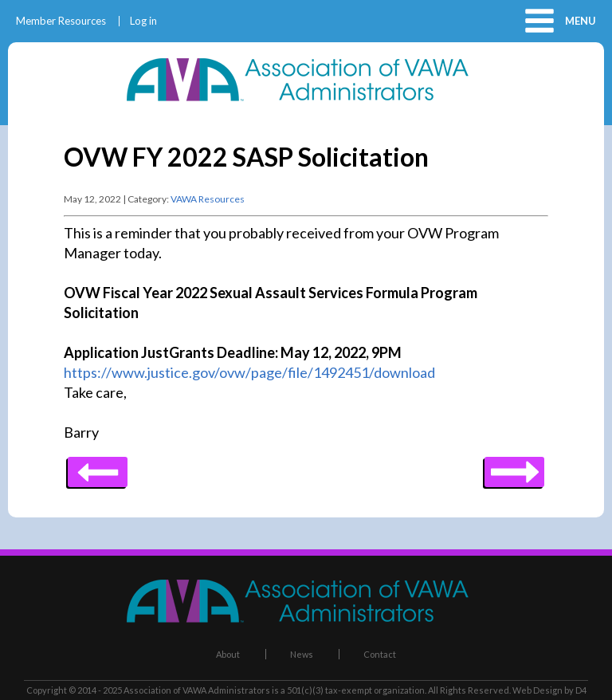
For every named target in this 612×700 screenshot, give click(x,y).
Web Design (537, 690)
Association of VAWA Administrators (197, 690)
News (302, 654)
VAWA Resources (208, 199)
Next (98, 466)
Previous (514, 466)
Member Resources (61, 21)
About (228, 654)
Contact (380, 654)
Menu (581, 21)
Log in (143, 21)
